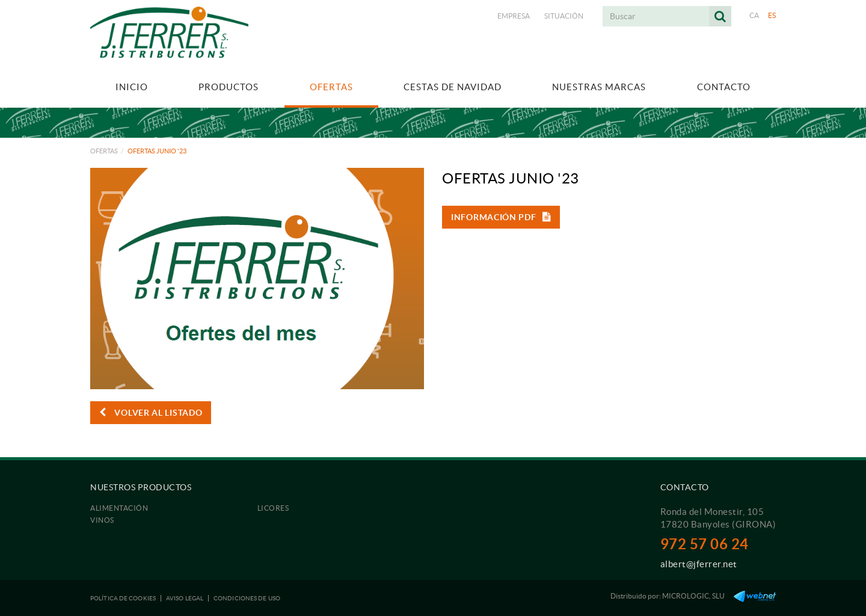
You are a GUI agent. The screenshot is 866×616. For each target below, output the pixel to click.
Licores (273, 508)
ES (772, 15)
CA (754, 15)
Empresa (514, 16)
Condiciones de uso (247, 598)
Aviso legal (185, 598)
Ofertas (104, 151)
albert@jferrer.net (699, 564)
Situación (564, 16)
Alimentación (119, 508)
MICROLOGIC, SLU (693, 596)
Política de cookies (123, 598)
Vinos (102, 520)
